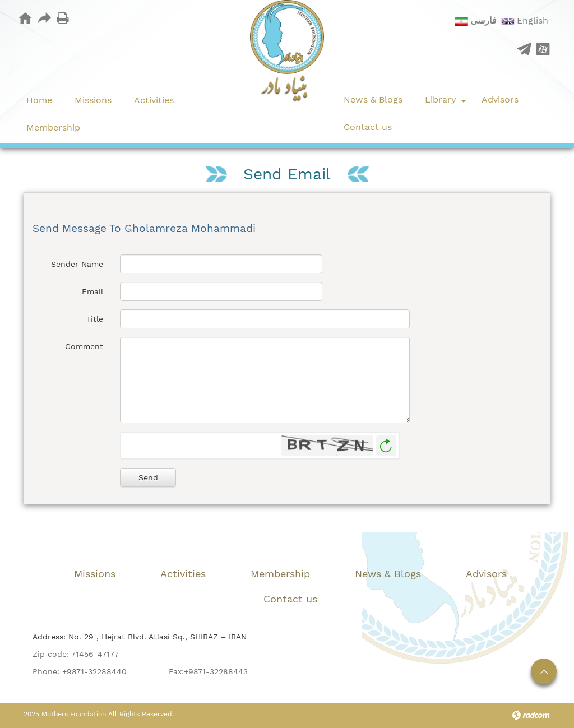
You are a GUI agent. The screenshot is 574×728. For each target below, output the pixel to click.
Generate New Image (386, 446)
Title (95, 319)
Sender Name (77, 264)
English (533, 20)
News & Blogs (388, 574)
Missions (95, 574)
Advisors (486, 574)
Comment (84, 346)
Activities (183, 574)
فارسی (483, 20)
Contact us (290, 599)
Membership (280, 574)
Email (92, 291)
